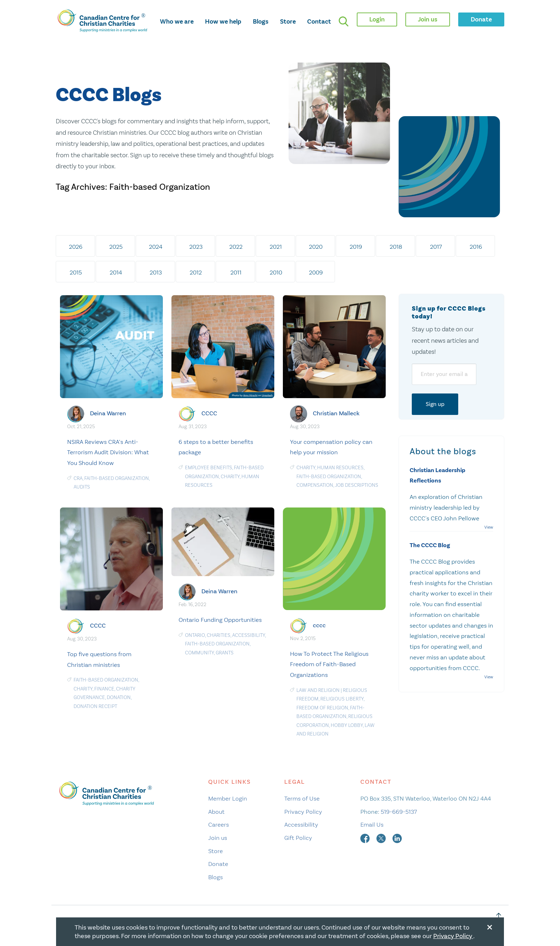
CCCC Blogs (109, 95)
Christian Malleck (336, 413)
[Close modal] (490, 926)
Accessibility (249, 635)
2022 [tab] (236, 247)
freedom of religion (322, 708)
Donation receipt (95, 706)
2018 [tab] (396, 247)
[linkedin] (397, 838)
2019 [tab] (356, 247)
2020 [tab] (316, 247)
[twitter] (382, 838)
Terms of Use (302, 798)
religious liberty (342, 699)
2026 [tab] (76, 247)
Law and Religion (318, 690)
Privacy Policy (303, 812)
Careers (219, 824)
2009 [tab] (316, 272)
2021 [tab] (276, 247)
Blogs (261, 21)
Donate (218, 864)
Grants (225, 653)
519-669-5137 (399, 812)
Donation (119, 697)
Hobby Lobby (347, 725)
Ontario (195, 635)
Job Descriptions (357, 485)
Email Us (372, 824)
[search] (344, 21)
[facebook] (366, 838)
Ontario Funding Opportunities (220, 620)
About (216, 812)
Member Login (228, 798)
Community (199, 653)
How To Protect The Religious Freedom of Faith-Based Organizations (329, 664)
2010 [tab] (276, 272)
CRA (78, 478)
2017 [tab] (436, 247)
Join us (218, 838)
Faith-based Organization (117, 478)
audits (82, 487)
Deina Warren (108, 413)
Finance (104, 689)
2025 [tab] (116, 247)
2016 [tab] (476, 247)
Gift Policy (298, 838)
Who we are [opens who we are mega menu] (177, 21)
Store (288, 21)
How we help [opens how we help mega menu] (223, 21)
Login (377, 19)
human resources (340, 468)
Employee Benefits (209, 468)
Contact (319, 21)
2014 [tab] (116, 272)
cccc (319, 625)
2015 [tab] (76, 272)
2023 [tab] (196, 247)
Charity (230, 477)
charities (219, 635)
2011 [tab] (236, 272)
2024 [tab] (156, 247)
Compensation (315, 485)
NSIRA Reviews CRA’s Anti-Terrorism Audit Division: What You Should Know (108, 452)
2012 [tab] (196, 272)
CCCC (209, 413)
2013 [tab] (156, 272)
